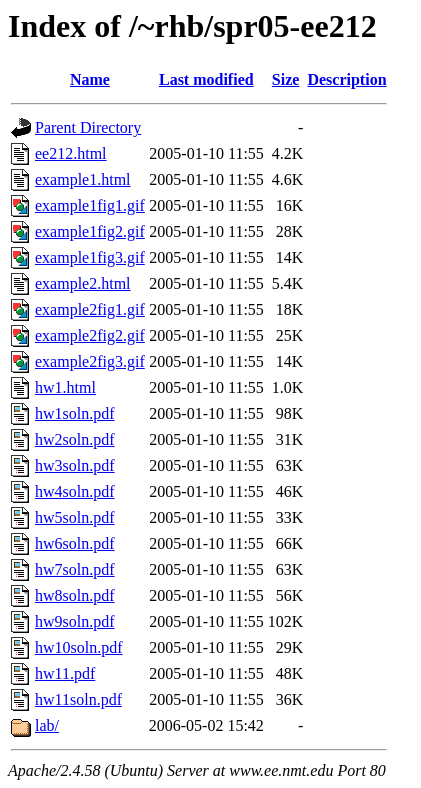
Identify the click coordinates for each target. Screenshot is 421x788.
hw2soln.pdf (75, 439)
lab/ (47, 725)
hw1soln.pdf (75, 413)
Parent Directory (88, 127)
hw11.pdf (65, 673)
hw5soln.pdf (75, 517)
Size (286, 79)
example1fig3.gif (90, 257)
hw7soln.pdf (75, 569)
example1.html (83, 179)
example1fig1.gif (90, 205)
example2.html (83, 283)
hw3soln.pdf (75, 465)
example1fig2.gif (90, 231)
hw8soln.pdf (75, 595)
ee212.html (71, 153)
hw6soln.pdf (75, 543)
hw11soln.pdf (78, 699)
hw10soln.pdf (79, 647)
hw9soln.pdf (75, 621)
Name (90, 79)
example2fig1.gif (90, 309)
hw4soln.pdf (75, 491)
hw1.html (65, 387)
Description (346, 79)
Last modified (206, 79)
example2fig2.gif (90, 335)
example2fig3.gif (90, 361)
